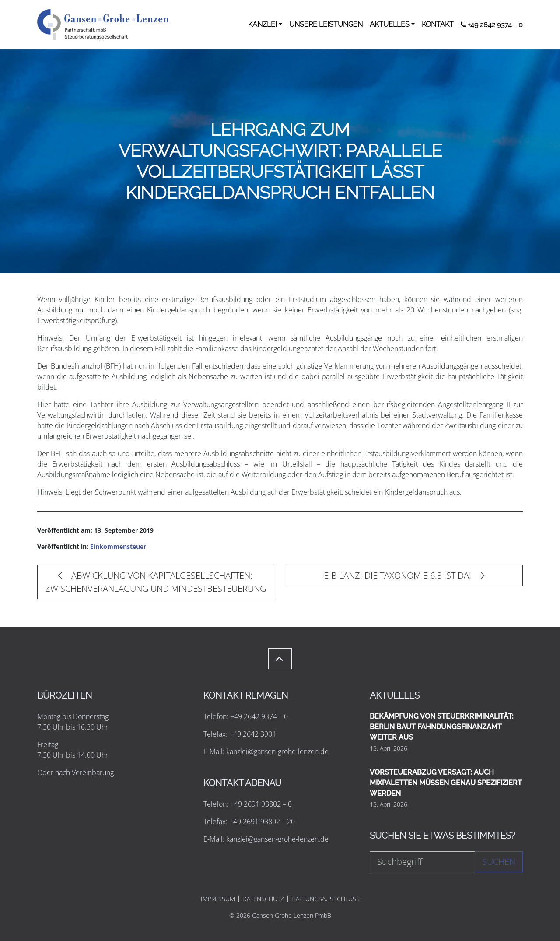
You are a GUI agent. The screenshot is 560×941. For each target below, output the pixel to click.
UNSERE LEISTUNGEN (326, 24)
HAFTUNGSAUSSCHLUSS (325, 899)
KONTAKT (438, 24)
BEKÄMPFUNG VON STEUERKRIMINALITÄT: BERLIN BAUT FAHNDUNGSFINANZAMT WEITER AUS (442, 727)
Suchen (499, 862)
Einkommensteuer (118, 546)
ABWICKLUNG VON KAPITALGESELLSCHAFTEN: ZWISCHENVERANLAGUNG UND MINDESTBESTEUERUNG (156, 582)
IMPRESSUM (218, 899)
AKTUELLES (390, 24)
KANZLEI (262, 24)
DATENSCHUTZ (263, 899)
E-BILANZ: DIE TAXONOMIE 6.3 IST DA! (404, 575)
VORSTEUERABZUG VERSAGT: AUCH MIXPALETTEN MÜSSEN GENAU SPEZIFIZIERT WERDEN (446, 783)
